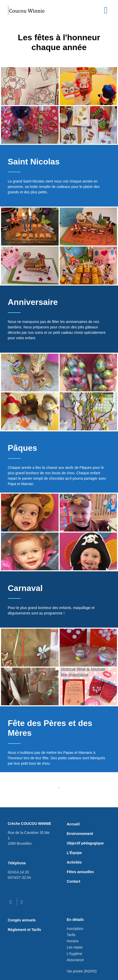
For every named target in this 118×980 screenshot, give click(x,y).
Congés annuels (22, 920)
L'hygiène (75, 954)
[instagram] (23, 902)
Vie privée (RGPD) (82, 971)
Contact (74, 881)
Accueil (73, 824)
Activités (74, 862)
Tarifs (71, 935)
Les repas (75, 947)
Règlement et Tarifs (24, 930)
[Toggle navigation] (106, 10)
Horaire (73, 941)
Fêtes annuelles (80, 872)
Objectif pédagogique (85, 843)
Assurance (75, 960)
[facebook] (12, 902)
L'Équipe (74, 853)
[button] (30, 86)
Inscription (75, 929)
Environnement (80, 834)
